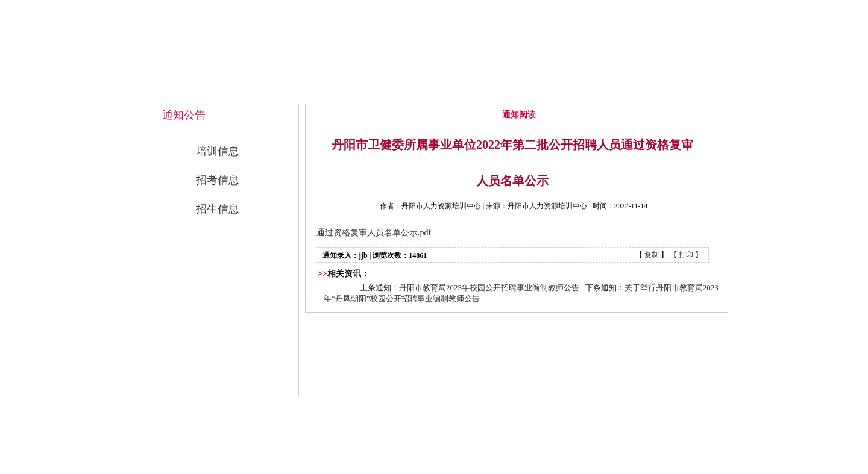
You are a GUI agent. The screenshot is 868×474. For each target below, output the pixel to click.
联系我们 (679, 92)
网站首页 (351, 92)
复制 (652, 255)
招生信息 (218, 209)
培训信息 (218, 151)
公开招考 (597, 92)
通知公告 (515, 92)
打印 (686, 255)
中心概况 (433, 92)
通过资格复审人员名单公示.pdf (374, 233)
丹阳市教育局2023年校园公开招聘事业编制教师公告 (489, 288)
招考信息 (218, 180)
